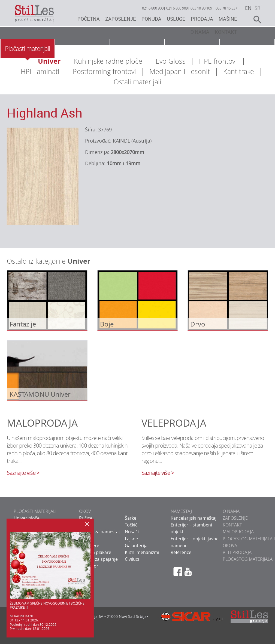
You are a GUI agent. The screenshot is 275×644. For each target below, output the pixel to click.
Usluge (176, 19)
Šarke (131, 518)
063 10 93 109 (201, 8)
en (248, 8)
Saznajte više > (23, 473)
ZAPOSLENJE (235, 518)
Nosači (132, 532)
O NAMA (231, 511)
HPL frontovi (218, 61)
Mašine (228, 19)
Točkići (132, 525)
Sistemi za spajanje (98, 559)
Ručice (86, 518)
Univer (49, 61)
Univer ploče (27, 518)
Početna (89, 19)
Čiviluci (132, 559)
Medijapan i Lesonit (180, 71)
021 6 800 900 (153, 8)
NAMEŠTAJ (181, 511)
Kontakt (226, 32)
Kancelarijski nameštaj (194, 518)
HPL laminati (40, 71)
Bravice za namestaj (99, 532)
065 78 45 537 (226, 8)
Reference (181, 552)
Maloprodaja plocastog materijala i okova (249, 538)
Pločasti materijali (27, 48)
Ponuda (151, 19)
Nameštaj (137, 48)
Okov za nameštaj (82, 48)
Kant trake (239, 71)
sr (257, 8)
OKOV (85, 511)
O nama (200, 32)
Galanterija (136, 546)
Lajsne (131, 539)
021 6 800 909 (177, 8)
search (255, 20)
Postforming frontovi (104, 71)
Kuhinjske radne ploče (108, 61)
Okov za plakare (95, 552)
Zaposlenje (121, 19)
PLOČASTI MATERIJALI (35, 511)
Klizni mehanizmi (142, 552)
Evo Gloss (171, 61)
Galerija (247, 48)
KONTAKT (232, 525)
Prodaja (202, 19)
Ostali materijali (137, 82)
